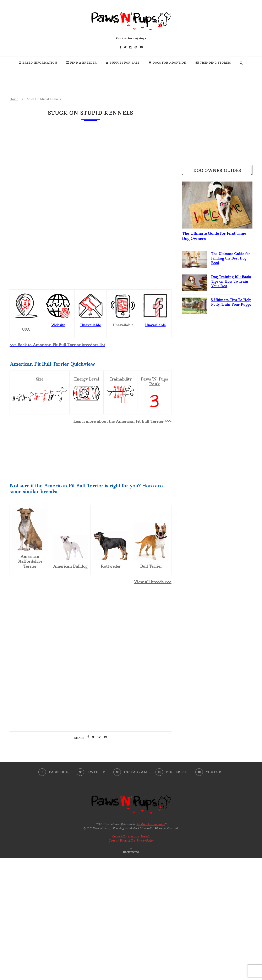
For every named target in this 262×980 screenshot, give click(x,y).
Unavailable (155, 325)
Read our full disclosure (151, 824)
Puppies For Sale (123, 63)
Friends (145, 836)
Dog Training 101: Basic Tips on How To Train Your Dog (231, 281)
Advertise (133, 836)
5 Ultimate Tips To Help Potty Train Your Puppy (231, 302)
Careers (113, 840)
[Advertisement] (91, 624)
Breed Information (38, 63)
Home (14, 99)
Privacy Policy (145, 840)
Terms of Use (127, 840)
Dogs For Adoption (168, 63)
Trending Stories (213, 63)
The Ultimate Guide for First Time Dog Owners (214, 236)
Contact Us (119, 836)
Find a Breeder (81, 63)
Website (58, 325)
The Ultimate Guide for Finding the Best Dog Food (230, 258)
